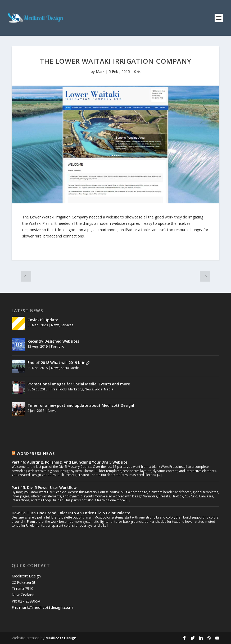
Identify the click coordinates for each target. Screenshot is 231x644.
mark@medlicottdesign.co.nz (46, 607)
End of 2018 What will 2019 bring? (59, 363)
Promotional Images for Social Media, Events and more (79, 384)
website (113, 217)
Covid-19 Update (43, 320)
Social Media (70, 368)
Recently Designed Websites (53, 341)
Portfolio (58, 346)
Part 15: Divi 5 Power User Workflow (44, 487)
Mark (100, 71)
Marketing (76, 389)
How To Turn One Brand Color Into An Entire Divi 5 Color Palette (71, 513)
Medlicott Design (61, 638)
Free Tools (59, 389)
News (55, 325)
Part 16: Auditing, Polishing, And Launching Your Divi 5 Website (69, 462)
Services (67, 325)
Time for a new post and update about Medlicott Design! (81, 405)
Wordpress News (36, 453)
